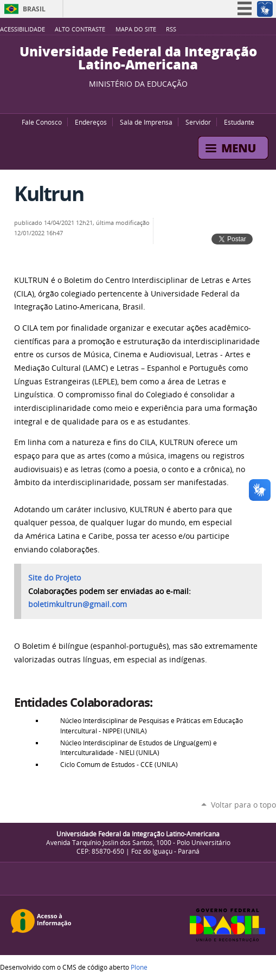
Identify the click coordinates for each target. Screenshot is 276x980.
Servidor (198, 122)
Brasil (34, 9)
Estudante (239, 122)
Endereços (91, 122)
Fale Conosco (42, 122)
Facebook (133, 100)
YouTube (119, 100)
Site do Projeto (54, 578)
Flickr (146, 100)
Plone (139, 967)
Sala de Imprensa (146, 122)
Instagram (160, 100)
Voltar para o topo (243, 805)
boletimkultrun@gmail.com (78, 604)
